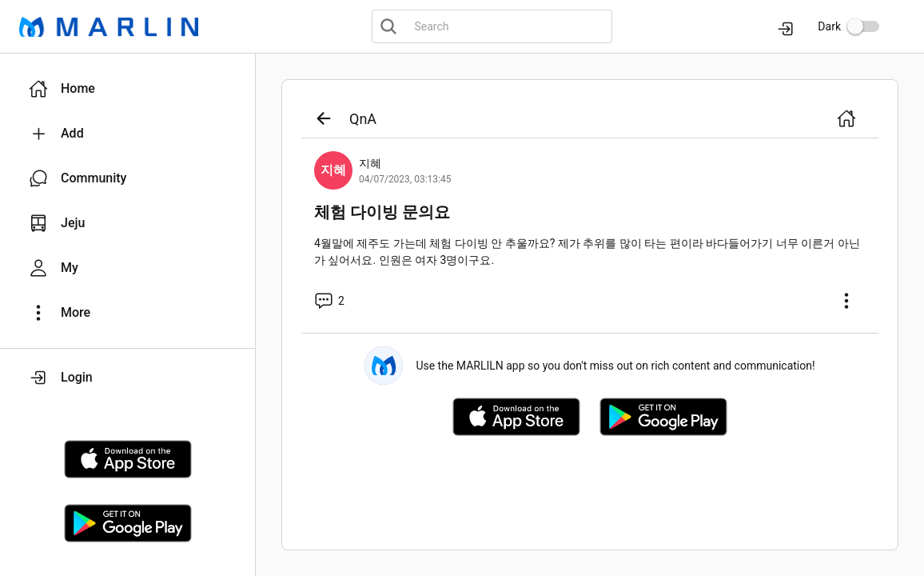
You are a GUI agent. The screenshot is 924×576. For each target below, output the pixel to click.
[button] (127, 89)
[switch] (863, 26)
